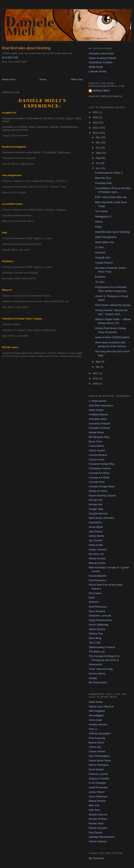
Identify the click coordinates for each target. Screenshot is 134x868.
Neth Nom (94, 810)
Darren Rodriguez (99, 765)
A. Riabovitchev (98, 401)
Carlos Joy (95, 747)
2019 (96, 117)
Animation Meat (98, 419)
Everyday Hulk (103, 183)
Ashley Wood (96, 432)
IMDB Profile (96, 67)
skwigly (93, 678)
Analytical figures (98, 414)
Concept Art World (99, 478)
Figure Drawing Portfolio (102, 58)
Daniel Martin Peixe (100, 761)
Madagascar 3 (103, 216)
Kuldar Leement (98, 549)
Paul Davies (95, 833)
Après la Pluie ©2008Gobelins (112, 337)
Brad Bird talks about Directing (112, 232)
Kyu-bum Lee (96, 554)
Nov (98, 142)
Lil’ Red (99, 247)
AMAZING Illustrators (101, 406)
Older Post (77, 79)
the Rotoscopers (98, 682)
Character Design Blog (102, 464)
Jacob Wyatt (96, 527)
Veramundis (95, 664)
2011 (96, 373)
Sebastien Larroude (100, 616)
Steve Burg (95, 638)
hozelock (100, 252)
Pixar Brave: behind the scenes (113, 305)
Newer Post (9, 79)
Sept (99, 153)
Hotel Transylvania (106, 237)
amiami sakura (97, 673)
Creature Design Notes (102, 486)
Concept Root (97, 482)
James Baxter (96, 536)
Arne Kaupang (97, 738)
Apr (98, 367)
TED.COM (95, 643)
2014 (96, 123)
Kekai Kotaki (96, 545)
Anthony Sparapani (100, 733)
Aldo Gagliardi (97, 711)
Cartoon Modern (98, 455)
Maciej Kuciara (97, 558)
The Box (100, 282)
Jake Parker (95, 531)
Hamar (99, 222)
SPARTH (94, 602)
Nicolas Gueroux (98, 815)
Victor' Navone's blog (101, 669)
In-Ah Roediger (97, 783)
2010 (96, 378)
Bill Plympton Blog (99, 437)
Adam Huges (96, 410)
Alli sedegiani (96, 715)
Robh (92, 598)
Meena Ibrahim (97, 801)
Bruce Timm (95, 442)
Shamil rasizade (98, 841)
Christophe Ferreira (100, 468)
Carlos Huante (97, 450)
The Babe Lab (97, 652)
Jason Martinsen (98, 797)
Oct (98, 148)
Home (43, 79)
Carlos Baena (96, 446)
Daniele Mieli (101, 91)
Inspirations (95, 522)
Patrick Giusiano (98, 828)
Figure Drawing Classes (102, 496)
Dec (98, 137)
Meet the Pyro (103, 178)
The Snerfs (101, 211)
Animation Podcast (99, 424)
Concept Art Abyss (99, 473)
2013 (96, 128)
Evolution (100, 277)
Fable (98, 227)
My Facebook (96, 858)
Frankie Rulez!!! (104, 263)
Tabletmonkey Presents (102, 647)
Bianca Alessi (96, 743)
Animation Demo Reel (101, 53)
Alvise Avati (95, 720)
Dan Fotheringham (99, 756)
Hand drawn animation (101, 518)
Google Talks (96, 509)
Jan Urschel (95, 540)
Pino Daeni (95, 593)
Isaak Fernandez (98, 787)
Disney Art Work (98, 491)
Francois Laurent (98, 774)
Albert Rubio (96, 702)
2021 (96, 112)
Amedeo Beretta (98, 725)
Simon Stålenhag (98, 625)
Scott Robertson (98, 607)
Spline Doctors (97, 629)
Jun (98, 168)
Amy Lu (93, 729)
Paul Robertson (98, 580)
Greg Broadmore (98, 514)
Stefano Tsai (96, 634)
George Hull (95, 500)
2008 (96, 384)
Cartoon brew (96, 460)
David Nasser (96, 769)
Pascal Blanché (98, 576)
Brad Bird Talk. (10, 57)
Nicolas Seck (96, 823)
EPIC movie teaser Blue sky (111, 197)
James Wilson (97, 792)
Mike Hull (94, 805)
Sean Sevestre (97, 611)
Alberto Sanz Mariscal (101, 707)
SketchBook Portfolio (101, 62)
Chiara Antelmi (97, 751)
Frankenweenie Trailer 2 (109, 173)
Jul (98, 163)
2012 (96, 133)
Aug (98, 158)
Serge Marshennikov (100, 620)
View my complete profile (106, 96)
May (99, 362)
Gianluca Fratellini (99, 779)
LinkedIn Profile (98, 71)
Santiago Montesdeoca (102, 837)
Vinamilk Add (102, 258)
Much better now (104, 242)
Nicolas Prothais (98, 819)
